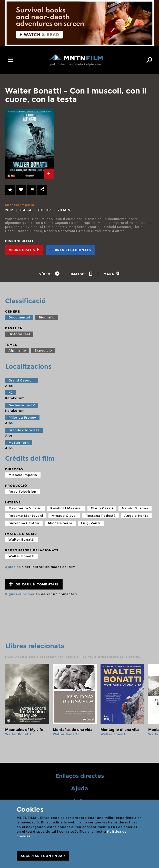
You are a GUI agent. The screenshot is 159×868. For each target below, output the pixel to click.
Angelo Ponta (136, 516)
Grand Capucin (22, 381)
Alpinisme (17, 351)
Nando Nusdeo (135, 508)
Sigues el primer (20, 595)
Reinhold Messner (66, 508)
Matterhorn (19, 443)
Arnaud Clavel (64, 516)
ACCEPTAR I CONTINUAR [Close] (43, 856)
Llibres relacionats (70, 250)
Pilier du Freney (22, 418)
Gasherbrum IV (22, 405)
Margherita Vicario (25, 508)
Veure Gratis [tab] (24, 250)
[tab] (49, 174)
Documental (19, 318)
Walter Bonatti (21, 540)
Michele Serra (60, 523)
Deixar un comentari (34, 585)
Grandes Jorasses (24, 431)
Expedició (43, 351)
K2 (11, 393)
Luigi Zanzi (91, 523)
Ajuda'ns (13, 567)
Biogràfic (47, 318)
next (150, 706)
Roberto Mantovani (26, 516)
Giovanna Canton (24, 523)
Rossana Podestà (101, 516)
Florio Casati (102, 508)
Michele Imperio (20, 205)
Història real (19, 334)
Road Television (22, 492)
